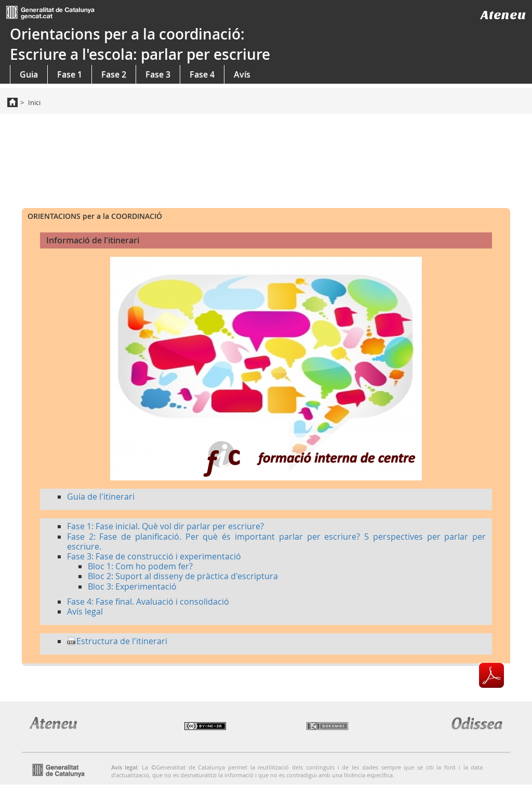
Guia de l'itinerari (101, 497)
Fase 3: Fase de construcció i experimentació (154, 556)
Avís (242, 74)
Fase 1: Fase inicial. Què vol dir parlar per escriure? (165, 526)
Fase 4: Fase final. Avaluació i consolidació (148, 602)
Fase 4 (202, 74)
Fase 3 (158, 74)
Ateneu (503, 15)
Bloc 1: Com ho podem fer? (140, 566)
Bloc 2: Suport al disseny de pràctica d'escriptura (183, 576)
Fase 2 (114, 74)
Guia (29, 74)
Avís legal (85, 611)
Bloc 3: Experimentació (132, 586)
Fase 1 (70, 74)
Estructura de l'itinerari (122, 641)
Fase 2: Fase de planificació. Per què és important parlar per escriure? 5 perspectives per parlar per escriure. (276, 541)
